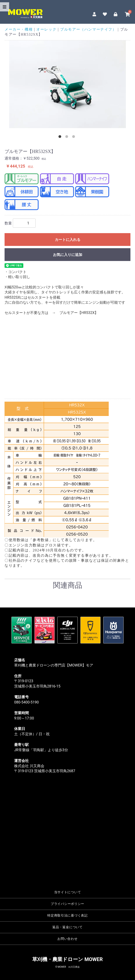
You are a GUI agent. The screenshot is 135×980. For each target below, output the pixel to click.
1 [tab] (61, 137)
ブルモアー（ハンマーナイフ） (88, 29)
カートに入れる (68, 240)
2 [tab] (68, 137)
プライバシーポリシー (67, 904)
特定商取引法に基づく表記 (67, 915)
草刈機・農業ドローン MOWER (67, 959)
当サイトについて (68, 892)
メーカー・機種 (19, 29)
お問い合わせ (67, 939)
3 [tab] (74, 137)
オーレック (46, 29)
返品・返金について (67, 927)
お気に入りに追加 (68, 255)
